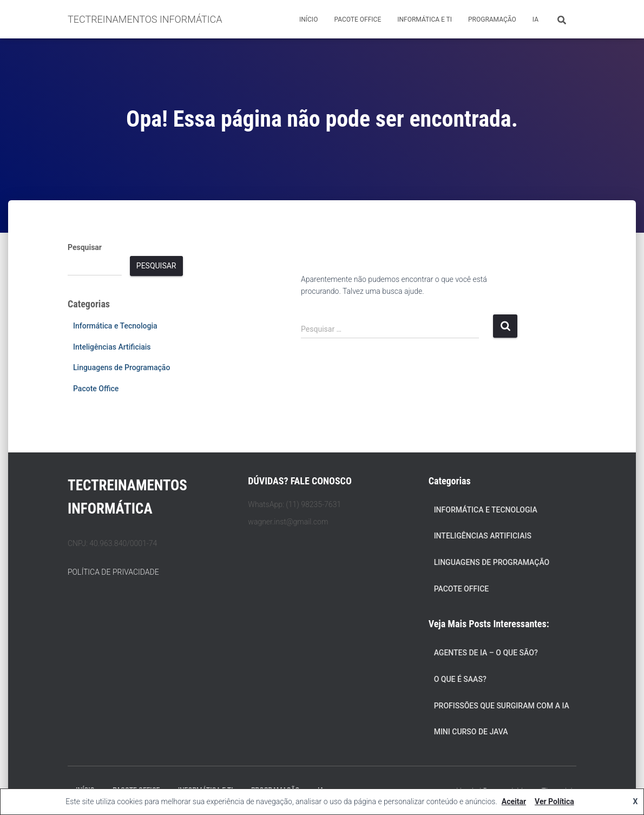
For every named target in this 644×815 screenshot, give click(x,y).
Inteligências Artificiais (112, 347)
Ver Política (554, 801)
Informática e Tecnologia (115, 326)
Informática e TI (425, 19)
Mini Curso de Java (471, 732)
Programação (492, 19)
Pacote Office (357, 19)
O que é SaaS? (460, 679)
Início (308, 19)
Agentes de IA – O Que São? (486, 653)
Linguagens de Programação (121, 367)
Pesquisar (85, 247)
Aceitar (514, 801)
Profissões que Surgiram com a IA (502, 706)
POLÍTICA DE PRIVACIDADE (113, 572)
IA (535, 19)
